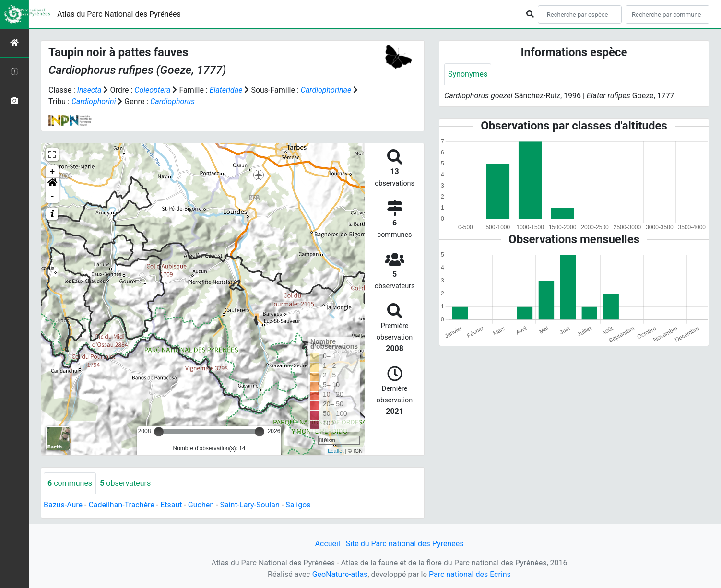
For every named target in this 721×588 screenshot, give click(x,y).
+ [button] (53, 172)
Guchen (201, 505)
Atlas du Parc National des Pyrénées (119, 14)
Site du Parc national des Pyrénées (405, 544)
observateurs (125, 483)
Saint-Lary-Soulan (249, 505)
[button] (52, 184)
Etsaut (171, 505)
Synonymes (468, 74)
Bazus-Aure (63, 505)
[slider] (159, 432)
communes (70, 483)
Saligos (298, 505)
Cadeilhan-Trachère (121, 505)
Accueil (328, 544)
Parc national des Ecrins (470, 574)
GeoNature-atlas (340, 574)
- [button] (53, 197)
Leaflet (336, 451)
